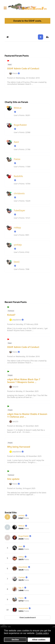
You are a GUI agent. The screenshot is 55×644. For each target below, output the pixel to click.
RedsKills (18, 176)
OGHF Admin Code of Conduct (23, 68)
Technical (11, 311)
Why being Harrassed (19, 447)
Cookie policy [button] (42, 633)
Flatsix (15, 73)
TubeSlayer (20, 210)
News (10, 65)
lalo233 (15, 387)
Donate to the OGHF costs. (28, 21)
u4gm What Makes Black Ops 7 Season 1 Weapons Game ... (24, 381)
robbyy (17, 228)
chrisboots (19, 193)
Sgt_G (21, 588)
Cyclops (22, 577)
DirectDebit (23, 567)
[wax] (17, 262)
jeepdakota (17, 320)
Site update (13, 479)
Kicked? (11, 315)
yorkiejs (18, 245)
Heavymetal (23, 608)
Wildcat (18, 108)
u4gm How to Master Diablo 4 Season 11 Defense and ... (27, 415)
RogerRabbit (20, 125)
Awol (16, 142)
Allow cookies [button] (39, 640)
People (10, 375)
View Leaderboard (27, 618)
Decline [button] (15, 640)
